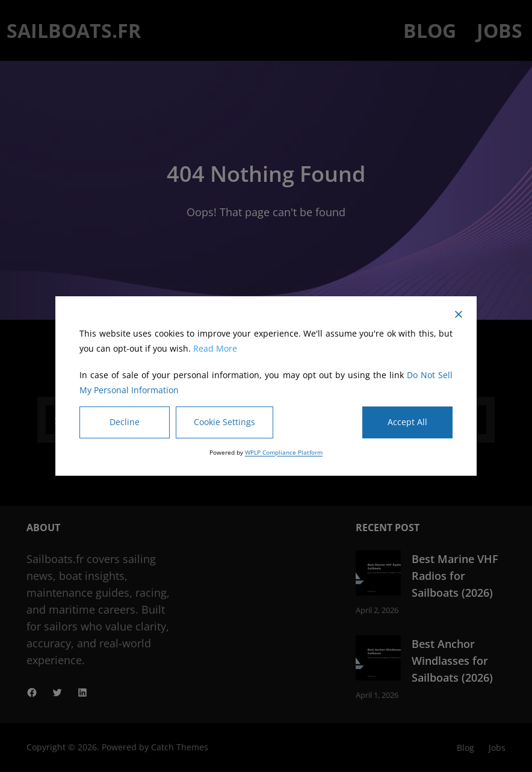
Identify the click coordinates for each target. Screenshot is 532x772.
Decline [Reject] (125, 422)
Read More (215, 348)
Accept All (407, 422)
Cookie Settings (224, 422)
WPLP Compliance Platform (284, 452)
